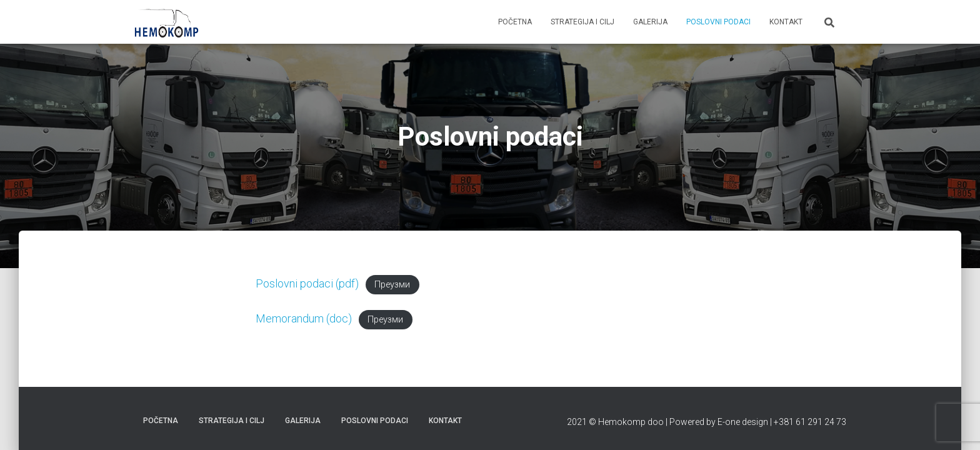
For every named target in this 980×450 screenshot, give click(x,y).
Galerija (650, 22)
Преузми (392, 285)
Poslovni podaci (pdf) (307, 283)
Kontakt (786, 22)
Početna (515, 22)
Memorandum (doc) (304, 318)
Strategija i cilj (582, 22)
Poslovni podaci (718, 22)
